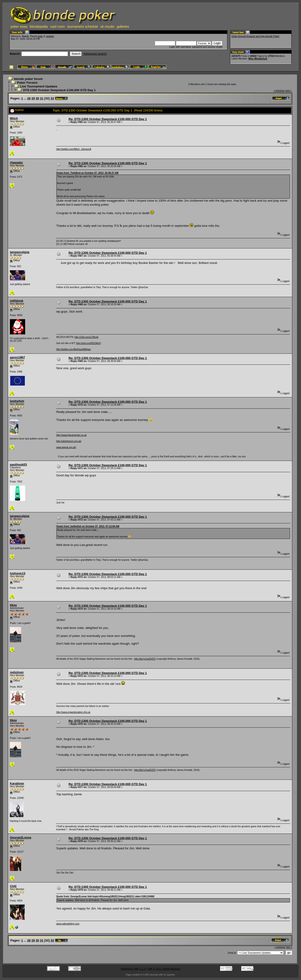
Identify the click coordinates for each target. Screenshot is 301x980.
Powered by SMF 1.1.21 (133, 969)
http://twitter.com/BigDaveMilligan (73, 349)
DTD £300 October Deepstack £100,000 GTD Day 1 (59, 90)
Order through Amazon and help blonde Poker (255, 36)
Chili (13, 886)
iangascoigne (20, 252)
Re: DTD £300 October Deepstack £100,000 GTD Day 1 (108, 119)
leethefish (17, 401)
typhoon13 (18, 573)
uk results (107, 27)
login (40, 36)
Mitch (14, 118)
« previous (279, 91)
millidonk (17, 301)
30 (37, 98)
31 (42, 98)
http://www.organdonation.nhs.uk (73, 712)
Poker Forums (27, 83)
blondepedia (39, 27)
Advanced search (95, 54)
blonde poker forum (28, 79)
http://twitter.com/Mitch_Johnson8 (74, 149)
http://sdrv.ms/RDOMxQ (89, 343)
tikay (13, 605)
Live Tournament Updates (39, 86)
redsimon (17, 672)
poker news (19, 27)
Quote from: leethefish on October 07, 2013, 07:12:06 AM (88, 526)
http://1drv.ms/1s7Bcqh (87, 337)
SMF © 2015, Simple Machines (164, 969)
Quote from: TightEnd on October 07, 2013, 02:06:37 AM (87, 173)
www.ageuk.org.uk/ (66, 447)
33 (52, 98)
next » (288, 91)
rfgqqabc (16, 163)
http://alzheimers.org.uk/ (69, 441)
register (50, 36)
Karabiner (17, 783)
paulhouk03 (18, 465)
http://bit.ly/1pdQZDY (145, 659)
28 (29, 98)
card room (57, 27)
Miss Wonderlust (258, 59)
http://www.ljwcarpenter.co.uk (71, 435)
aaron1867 (17, 357)
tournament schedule (83, 27)
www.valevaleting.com (68, 924)
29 (33, 98)
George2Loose (21, 837)
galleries (123, 27)
